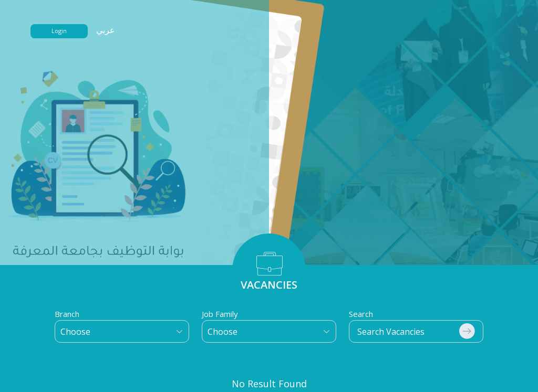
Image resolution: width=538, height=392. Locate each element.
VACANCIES (269, 285)
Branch (67, 314)
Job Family (220, 314)
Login (59, 31)
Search (361, 314)
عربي (106, 30)
